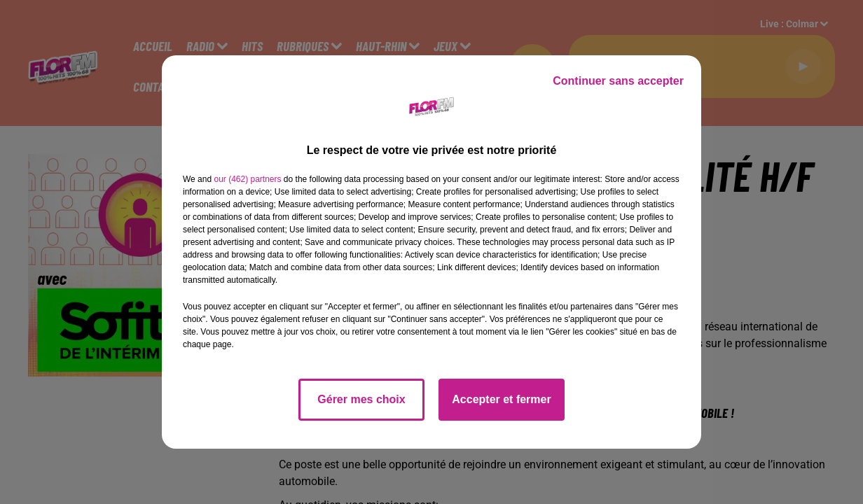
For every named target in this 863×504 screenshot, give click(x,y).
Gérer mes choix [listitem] (361, 399)
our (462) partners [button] (247, 179)
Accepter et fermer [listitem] (501, 399)
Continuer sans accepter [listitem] (618, 81)
